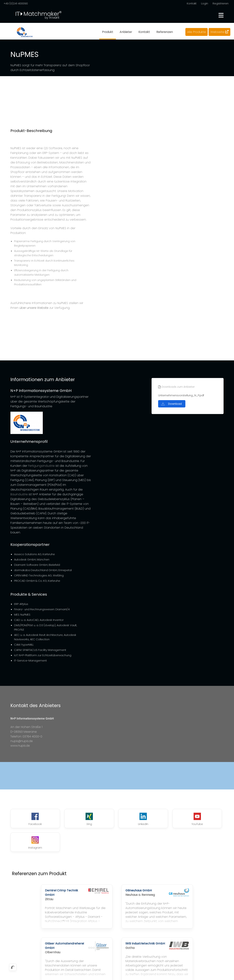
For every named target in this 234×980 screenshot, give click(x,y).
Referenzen (164, 32)
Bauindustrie (19, 494)
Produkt (107, 32)
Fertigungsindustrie (42, 466)
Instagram (204, 820)
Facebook (30, 820)
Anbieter (126, 32)
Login (205, 3)
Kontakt (192, 3)
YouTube (161, 820)
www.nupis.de (20, 746)
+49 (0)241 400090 (16, 3)
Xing (73, 820)
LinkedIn (117, 820)
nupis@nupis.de (22, 741)
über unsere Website (35, 308)
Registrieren (221, 3)
